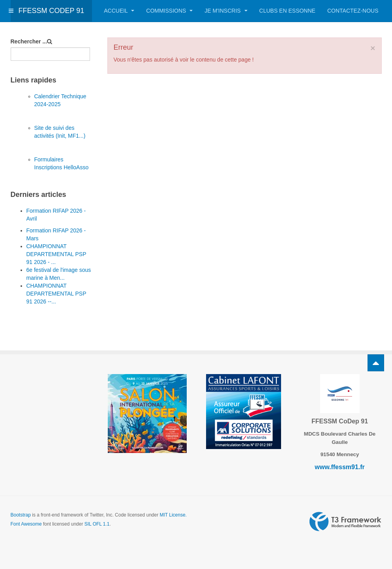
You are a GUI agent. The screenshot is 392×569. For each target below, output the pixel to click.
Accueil (119, 11)
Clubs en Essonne (287, 11)
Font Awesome (26, 524)
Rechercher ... (29, 41)
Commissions (169, 11)
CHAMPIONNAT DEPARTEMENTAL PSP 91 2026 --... (56, 294)
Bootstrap (21, 515)
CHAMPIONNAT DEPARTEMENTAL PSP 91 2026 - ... (56, 254)
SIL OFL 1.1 (97, 524)
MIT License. (173, 515)
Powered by (345, 522)
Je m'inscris (226, 11)
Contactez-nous (353, 11)
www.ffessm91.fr (340, 467)
